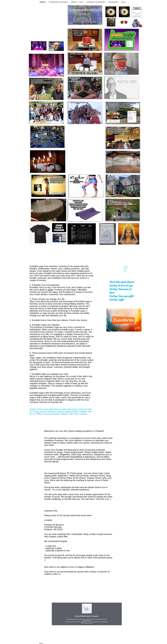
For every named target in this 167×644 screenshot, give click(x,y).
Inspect (41, 643)
